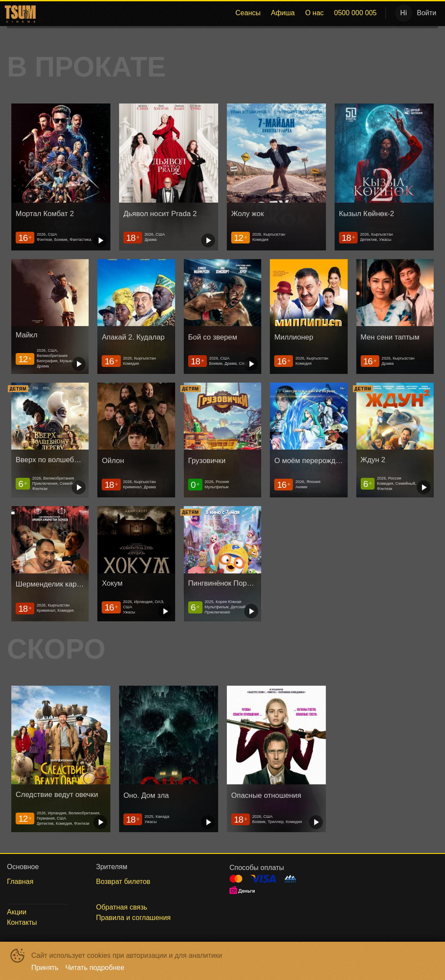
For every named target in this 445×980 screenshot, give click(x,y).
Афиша (283, 13)
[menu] (210, 13)
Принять (45, 968)
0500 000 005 (355, 13)
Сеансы (248, 13)
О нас (314, 13)
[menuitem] (248, 13)
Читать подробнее (95, 968)
